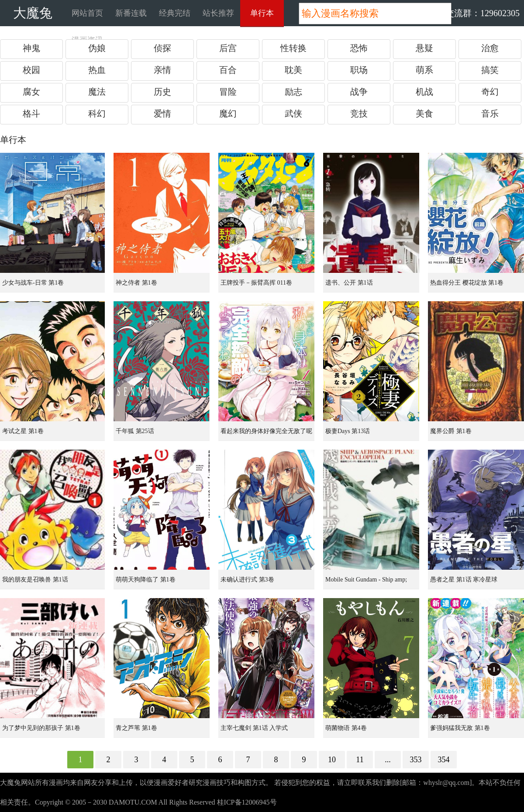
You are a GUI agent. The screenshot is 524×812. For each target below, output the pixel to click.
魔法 (97, 92)
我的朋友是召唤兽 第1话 (35, 580)
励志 (293, 92)
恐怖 (359, 48)
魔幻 (228, 114)
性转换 (293, 48)
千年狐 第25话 (135, 431)
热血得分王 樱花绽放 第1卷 (467, 283)
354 (444, 760)
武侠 (293, 114)
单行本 (262, 13)
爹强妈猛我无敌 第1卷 (460, 728)
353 (416, 760)
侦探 (162, 48)
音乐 (490, 114)
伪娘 (97, 48)
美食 (424, 114)
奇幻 (490, 92)
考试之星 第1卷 (23, 431)
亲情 (162, 70)
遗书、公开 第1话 (349, 283)
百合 (228, 70)
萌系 (424, 70)
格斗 (31, 114)
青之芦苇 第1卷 (136, 728)
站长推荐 (218, 13)
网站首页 (87, 13)
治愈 (490, 48)
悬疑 (424, 48)
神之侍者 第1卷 (136, 283)
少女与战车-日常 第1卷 (33, 283)
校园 (31, 70)
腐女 (31, 92)
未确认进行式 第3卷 (247, 580)
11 (360, 760)
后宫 (228, 48)
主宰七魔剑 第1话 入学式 (254, 728)
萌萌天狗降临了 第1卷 (146, 580)
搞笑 (490, 70)
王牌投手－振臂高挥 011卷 (256, 283)
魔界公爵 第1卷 (451, 431)
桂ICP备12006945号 (247, 802)
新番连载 (131, 13)
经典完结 (175, 13)
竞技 (359, 114)
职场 (359, 70)
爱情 (162, 114)
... (388, 760)
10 (332, 760)
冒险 (228, 92)
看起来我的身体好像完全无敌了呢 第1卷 (266, 434)
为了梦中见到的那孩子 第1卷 (41, 728)
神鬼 (31, 48)
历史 (162, 92)
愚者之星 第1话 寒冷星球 (464, 580)
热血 (97, 70)
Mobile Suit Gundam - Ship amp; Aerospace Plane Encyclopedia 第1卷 (372, 583)
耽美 (293, 70)
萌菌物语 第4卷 (346, 728)
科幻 (97, 114)
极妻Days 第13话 (348, 431)
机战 (424, 92)
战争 (359, 92)
